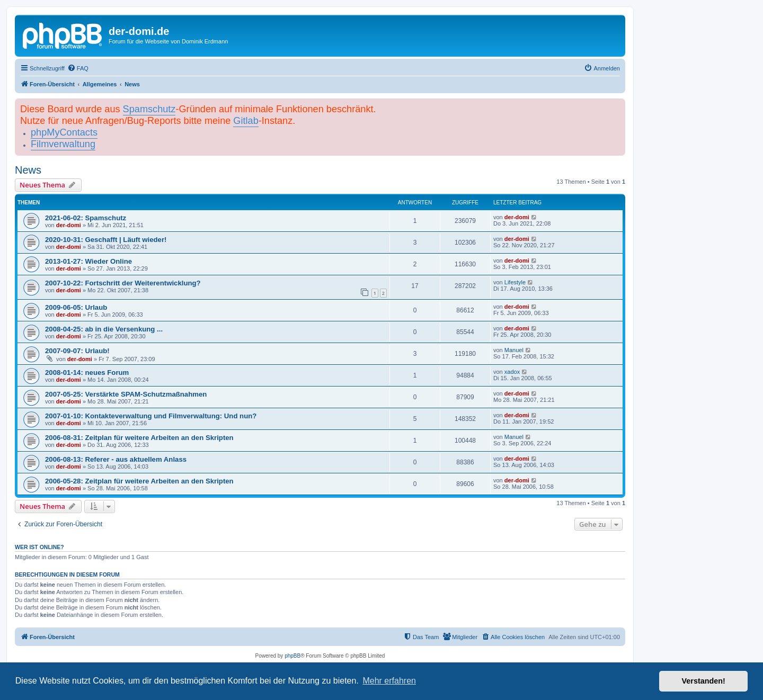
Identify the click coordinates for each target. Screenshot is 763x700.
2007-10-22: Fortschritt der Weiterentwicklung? (123, 283)
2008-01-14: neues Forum (87, 373)
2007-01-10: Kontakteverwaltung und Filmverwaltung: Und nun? (151, 416)
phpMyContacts (64, 132)
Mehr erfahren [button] (389, 681)
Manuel (514, 350)
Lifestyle (515, 282)
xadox (512, 372)
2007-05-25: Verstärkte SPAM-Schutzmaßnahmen (126, 394)
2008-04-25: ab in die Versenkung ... (104, 329)
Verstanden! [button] (704, 681)
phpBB (292, 656)
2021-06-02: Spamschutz (86, 218)
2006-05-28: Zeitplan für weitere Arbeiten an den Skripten (139, 481)
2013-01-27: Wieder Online (88, 261)
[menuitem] (78, 68)
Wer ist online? (39, 547)
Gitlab (246, 121)
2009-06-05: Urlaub (76, 307)
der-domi (69, 225)
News (28, 170)
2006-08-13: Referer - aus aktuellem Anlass (116, 459)
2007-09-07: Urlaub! (77, 351)
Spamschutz (149, 109)
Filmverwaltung (63, 144)
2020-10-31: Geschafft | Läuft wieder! (106, 240)
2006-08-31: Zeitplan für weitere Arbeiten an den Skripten (139, 438)
